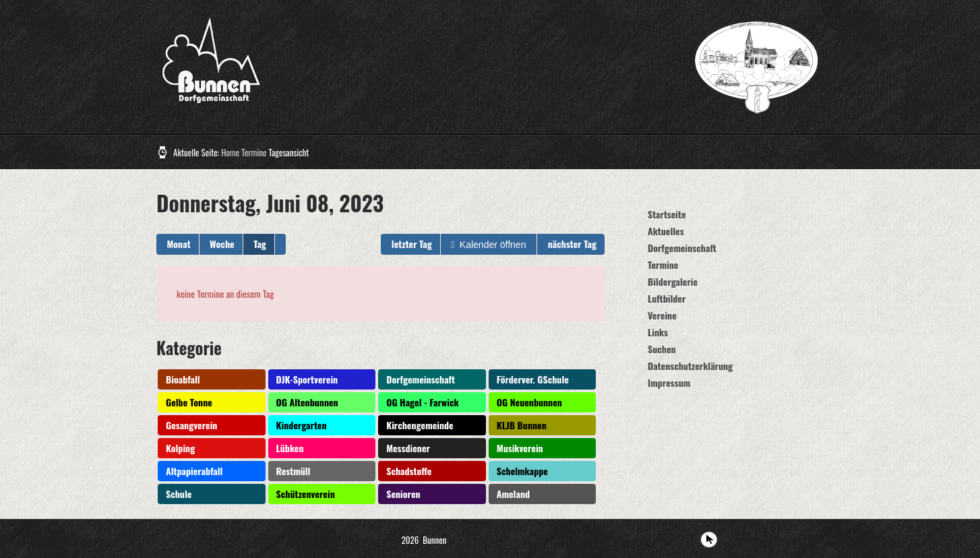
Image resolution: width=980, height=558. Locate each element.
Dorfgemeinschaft (421, 379)
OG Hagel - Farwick (422, 402)
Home (230, 152)
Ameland (513, 494)
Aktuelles (666, 231)
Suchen (662, 349)
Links (658, 332)
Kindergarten (302, 425)
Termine (254, 152)
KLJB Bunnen (522, 425)
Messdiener (408, 448)
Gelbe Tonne (189, 402)
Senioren (403, 494)
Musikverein (520, 448)
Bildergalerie (673, 281)
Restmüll (294, 471)
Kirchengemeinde (420, 425)
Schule (179, 494)
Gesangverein (191, 425)
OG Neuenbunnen (529, 402)
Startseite (667, 214)
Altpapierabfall (194, 471)
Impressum (669, 382)
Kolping (180, 448)
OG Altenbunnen (307, 402)
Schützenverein (306, 494)
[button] (280, 244)
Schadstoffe (409, 471)
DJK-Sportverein (307, 379)
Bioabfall (183, 379)
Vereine (662, 315)
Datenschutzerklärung (690, 366)
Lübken (290, 448)
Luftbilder (667, 298)
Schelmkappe (522, 471)
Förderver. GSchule (533, 379)
